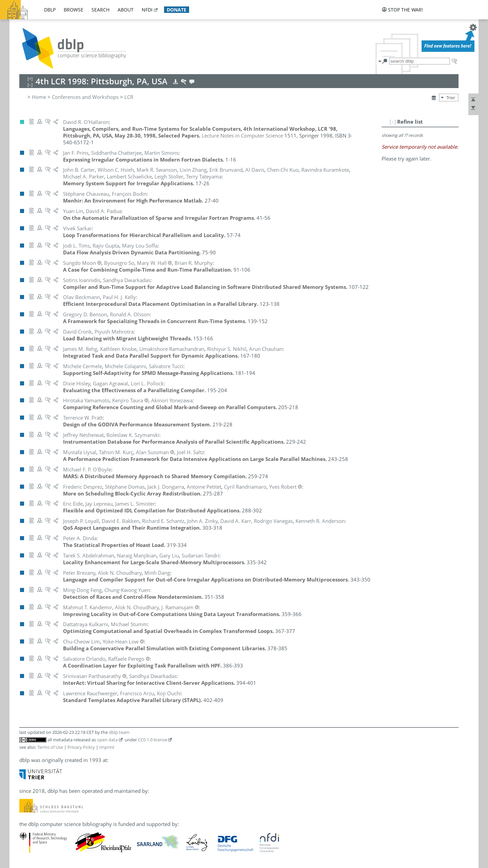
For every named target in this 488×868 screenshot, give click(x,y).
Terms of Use (50, 747)
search (100, 10)
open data (107, 740)
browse (74, 10)
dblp (50, 10)
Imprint (107, 747)
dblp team (119, 732)
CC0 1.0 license (152, 740)
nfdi (147, 10)
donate (177, 10)
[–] (393, 122)
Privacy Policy (81, 747)
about (126, 10)
